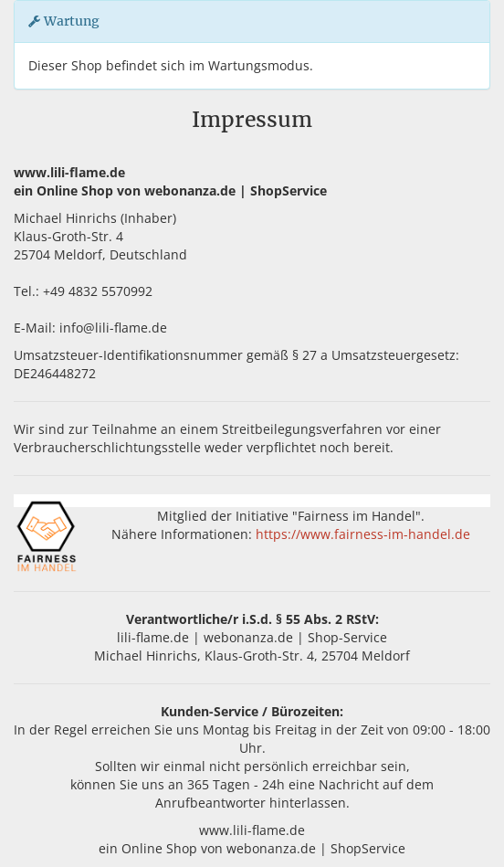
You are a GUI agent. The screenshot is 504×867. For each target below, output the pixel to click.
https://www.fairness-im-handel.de (363, 534)
